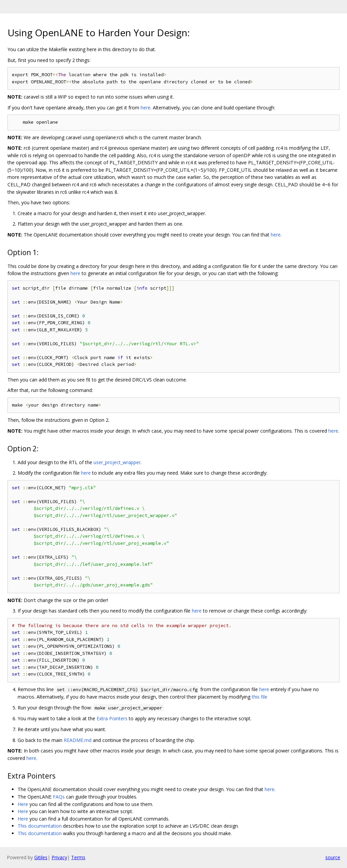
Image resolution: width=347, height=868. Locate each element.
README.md (78, 740)
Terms (78, 857)
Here (23, 804)
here (146, 108)
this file (260, 697)
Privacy (59, 857)
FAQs (59, 797)
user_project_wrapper (117, 462)
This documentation (40, 826)
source (333, 857)
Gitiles (41, 857)
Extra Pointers (112, 718)
